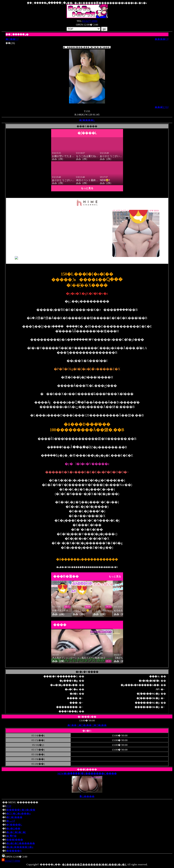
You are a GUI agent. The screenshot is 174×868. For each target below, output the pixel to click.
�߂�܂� (12, 836)
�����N (14, 851)
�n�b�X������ (21, 843)
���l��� (15, 840)
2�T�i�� (99, 725)
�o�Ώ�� (13, 828)
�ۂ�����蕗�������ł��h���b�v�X (94, 864)
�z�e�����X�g (20, 847)
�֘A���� (87, 796)
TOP (9, 806)
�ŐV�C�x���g (18, 813)
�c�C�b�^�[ (16, 832)
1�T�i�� (84, 725)
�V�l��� (14, 817)
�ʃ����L (87, 120)
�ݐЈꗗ (11, 821)
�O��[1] (12, 39)
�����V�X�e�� (21, 810)
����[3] (162, 39)
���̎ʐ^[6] (162, 107)
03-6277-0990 (90, 21)
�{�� (72, 725)
